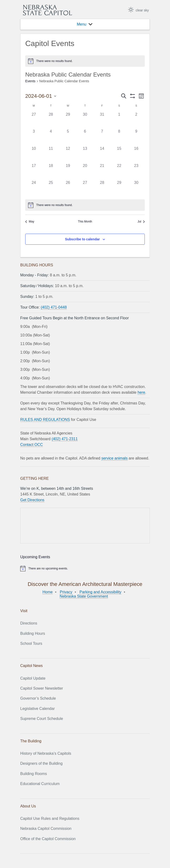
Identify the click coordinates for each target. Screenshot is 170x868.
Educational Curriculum (40, 784)
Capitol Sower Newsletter (42, 688)
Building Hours (33, 633)
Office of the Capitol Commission (48, 839)
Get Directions (32, 500)
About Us (28, 806)
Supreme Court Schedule (42, 719)
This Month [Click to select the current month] (85, 222)
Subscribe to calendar (82, 239)
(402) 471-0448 (54, 307)
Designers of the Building (41, 763)
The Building (31, 741)
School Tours (31, 643)
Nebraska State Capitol (47, 10)
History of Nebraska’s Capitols (46, 753)
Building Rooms (34, 774)
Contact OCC (32, 445)
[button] (81, 24)
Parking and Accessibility (100, 592)
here (141, 392)
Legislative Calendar (37, 709)
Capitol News (31, 666)
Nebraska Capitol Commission (46, 829)
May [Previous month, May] (30, 222)
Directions (29, 623)
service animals (115, 458)
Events (30, 81)
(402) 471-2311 (65, 439)
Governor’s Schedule (38, 698)
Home (48, 592)
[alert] (85, 61)
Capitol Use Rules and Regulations (50, 819)
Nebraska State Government (84, 596)
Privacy (66, 592)
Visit (24, 611)
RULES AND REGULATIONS (45, 420)
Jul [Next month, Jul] (141, 222)
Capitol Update (33, 678)
